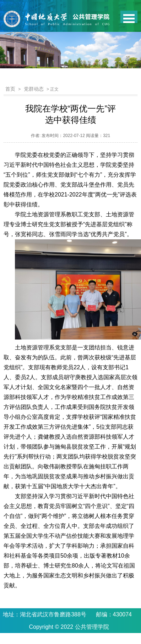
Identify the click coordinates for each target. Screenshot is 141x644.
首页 (10, 89)
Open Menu (129, 17)
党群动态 (34, 89)
